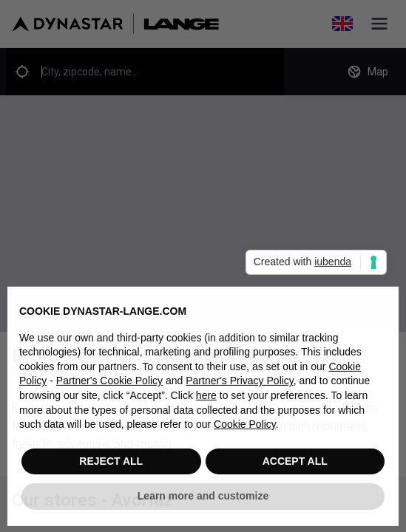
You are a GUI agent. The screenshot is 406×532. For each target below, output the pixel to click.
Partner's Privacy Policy (240, 385)
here (206, 400)
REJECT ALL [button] (111, 465)
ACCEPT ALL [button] (295, 465)
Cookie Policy (245, 429)
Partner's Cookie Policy (109, 385)
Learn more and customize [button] (203, 500)
